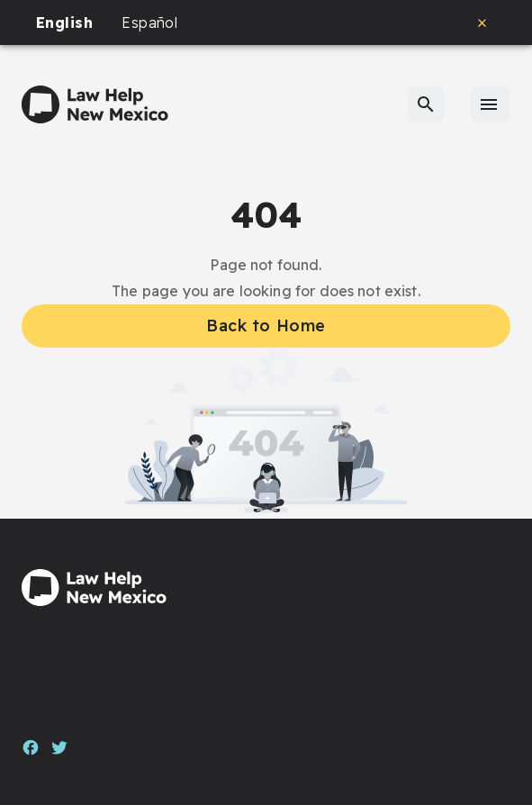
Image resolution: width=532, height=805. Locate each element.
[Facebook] (31, 746)
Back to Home (266, 326)
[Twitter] (59, 746)
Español (149, 23)
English (64, 23)
